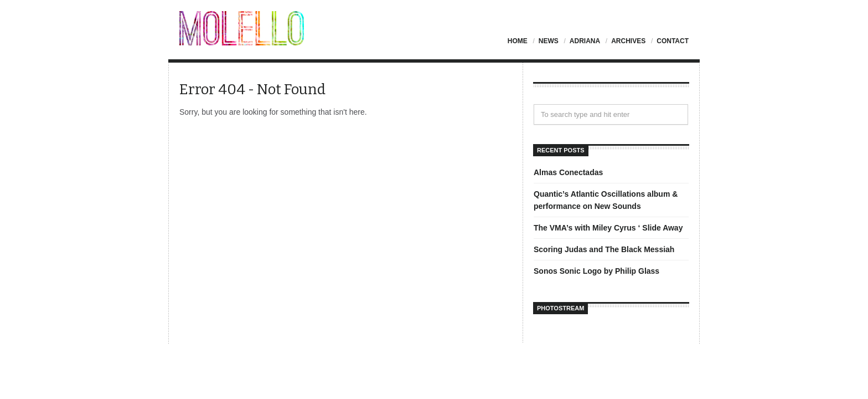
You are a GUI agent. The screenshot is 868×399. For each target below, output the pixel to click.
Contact (673, 41)
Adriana (585, 41)
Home (518, 41)
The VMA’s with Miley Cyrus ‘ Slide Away (608, 228)
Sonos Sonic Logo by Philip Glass (596, 271)
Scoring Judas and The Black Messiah (604, 249)
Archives (628, 41)
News (549, 41)
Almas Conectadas (568, 172)
